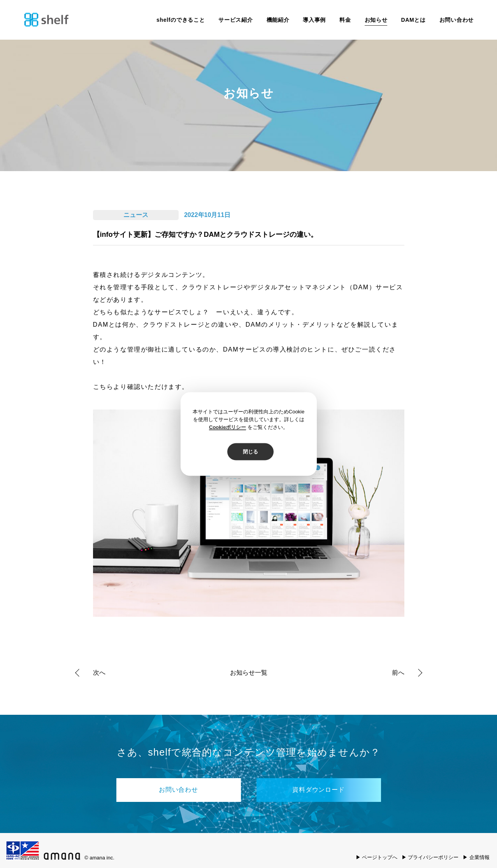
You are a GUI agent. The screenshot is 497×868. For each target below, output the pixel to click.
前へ (398, 673)
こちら (103, 387)
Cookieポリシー (227, 427)
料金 (345, 20)
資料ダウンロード (318, 790)
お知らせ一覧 (249, 673)
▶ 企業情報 (476, 857)
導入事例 (314, 20)
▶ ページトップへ (377, 857)
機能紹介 (278, 20)
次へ (99, 673)
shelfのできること (181, 20)
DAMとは (413, 20)
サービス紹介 (235, 20)
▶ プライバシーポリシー (430, 857)
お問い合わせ (457, 20)
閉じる (250, 452)
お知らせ (376, 20)
